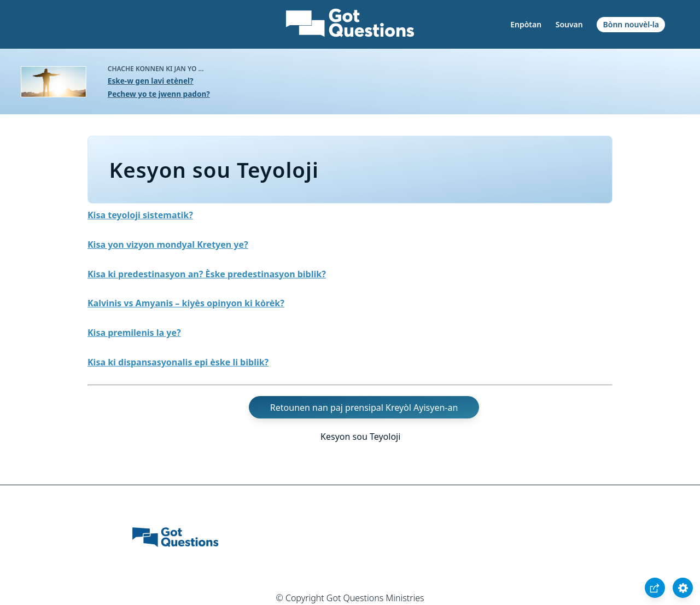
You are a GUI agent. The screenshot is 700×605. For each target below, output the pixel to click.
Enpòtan (526, 24)
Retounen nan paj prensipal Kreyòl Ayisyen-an (364, 408)
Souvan (569, 24)
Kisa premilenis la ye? (134, 333)
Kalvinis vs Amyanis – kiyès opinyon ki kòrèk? (186, 303)
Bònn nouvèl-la (631, 24)
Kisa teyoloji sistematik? (140, 215)
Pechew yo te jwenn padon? (159, 94)
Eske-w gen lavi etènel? (151, 81)
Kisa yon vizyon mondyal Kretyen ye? (168, 245)
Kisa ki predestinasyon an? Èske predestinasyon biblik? (207, 274)
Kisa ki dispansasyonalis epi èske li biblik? (178, 362)
